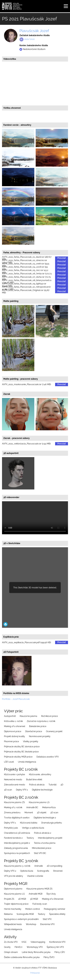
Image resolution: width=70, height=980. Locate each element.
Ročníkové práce (49, 716)
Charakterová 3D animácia (17, 833)
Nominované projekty (40, 736)
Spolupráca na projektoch (17, 853)
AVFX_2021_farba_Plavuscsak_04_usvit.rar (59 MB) (25, 268)
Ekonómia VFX (47, 924)
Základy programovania (16, 848)
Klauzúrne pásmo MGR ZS (39, 889)
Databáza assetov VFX (48, 757)
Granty (7, 947)
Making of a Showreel (53, 899)
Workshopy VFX (35, 947)
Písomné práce (11, 741)
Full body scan (40, 904)
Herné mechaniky (13, 909)
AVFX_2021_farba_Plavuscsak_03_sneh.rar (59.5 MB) (26, 265)
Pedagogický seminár (55, 909)
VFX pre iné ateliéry (14, 876)
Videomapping (38, 942)
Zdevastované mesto (15, 785)
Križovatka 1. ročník (13, 721)
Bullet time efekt (34, 780)
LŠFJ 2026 (9, 762)
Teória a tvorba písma (45, 843)
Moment (29, 813)
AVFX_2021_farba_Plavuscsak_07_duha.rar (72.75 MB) (26, 278)
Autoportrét (10, 716)
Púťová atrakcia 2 (43, 833)
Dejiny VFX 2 (10, 871)
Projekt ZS (9, 899)
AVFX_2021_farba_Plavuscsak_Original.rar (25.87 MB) (26, 292)
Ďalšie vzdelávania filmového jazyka (22, 957)
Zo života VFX (11, 942)
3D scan (8, 790)
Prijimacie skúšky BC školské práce (21, 752)
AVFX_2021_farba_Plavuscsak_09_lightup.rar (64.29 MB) (24, 285)
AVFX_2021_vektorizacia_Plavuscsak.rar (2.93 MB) (26, 444)
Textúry (30, 838)
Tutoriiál (52, 785)
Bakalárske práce (38, 726)
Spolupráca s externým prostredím (21, 919)
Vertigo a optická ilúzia (33, 828)
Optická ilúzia (27, 871)
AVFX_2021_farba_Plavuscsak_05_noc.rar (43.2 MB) (25, 272)
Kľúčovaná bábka (29, 823)
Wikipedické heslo (13, 924)
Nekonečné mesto (13, 780)
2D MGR (22, 899)
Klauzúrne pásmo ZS (14, 802)
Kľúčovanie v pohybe (14, 774)
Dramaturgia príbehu (52, 823)
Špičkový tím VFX (55, 947)
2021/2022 (29, 39)
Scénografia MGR (25, 914)
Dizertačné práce (34, 731)
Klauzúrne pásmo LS (39, 802)
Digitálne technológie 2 (45, 818)
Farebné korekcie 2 (13, 838)
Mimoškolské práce (42, 848)
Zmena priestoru (12, 813)
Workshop (31, 924)
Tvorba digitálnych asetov (17, 818)
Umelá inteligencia (27, 762)
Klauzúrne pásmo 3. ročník (17, 866)
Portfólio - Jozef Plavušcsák (16, 699)
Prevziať (62, 258)
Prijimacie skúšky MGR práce (18, 757)
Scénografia (43, 871)
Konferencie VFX (57, 942)
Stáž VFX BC (40, 853)
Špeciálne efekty (57, 914)
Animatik (39, 866)
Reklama (8, 914)
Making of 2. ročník (13, 807)
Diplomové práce (13, 731)
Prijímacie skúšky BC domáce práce (22, 747)
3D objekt (42, 813)
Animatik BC (32, 807)
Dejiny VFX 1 (22, 790)
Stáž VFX (47, 919)
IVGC (24, 942)
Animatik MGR (36, 894)
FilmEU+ (19, 947)
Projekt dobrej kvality (14, 736)
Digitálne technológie (42, 790)
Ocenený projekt (54, 731)
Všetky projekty (31, 741)
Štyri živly (51, 894)
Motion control (33, 909)
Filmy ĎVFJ (49, 957)
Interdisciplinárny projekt (50, 838)
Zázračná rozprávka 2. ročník (41, 721)
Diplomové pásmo (13, 889)
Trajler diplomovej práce (16, 904)
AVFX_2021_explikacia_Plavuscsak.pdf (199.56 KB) (26, 643)
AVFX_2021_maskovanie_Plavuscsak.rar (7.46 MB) (26, 384)
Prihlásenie (35, 973)
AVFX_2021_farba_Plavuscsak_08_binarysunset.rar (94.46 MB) (27, 281)
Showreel (58, 871)
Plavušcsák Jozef (34, 31)
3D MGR (34, 899)
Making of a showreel (15, 726)
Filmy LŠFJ (60, 952)
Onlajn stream (11, 952)
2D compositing (55, 866)
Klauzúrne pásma (28, 716)
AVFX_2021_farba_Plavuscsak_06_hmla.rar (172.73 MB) (27, 275)
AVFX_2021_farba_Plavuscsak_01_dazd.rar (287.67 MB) (27, 258)
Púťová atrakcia (37, 785)
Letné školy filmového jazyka (36, 952)
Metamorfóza (49, 807)
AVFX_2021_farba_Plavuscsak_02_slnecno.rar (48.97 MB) (25, 261)
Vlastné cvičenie (35, 876)
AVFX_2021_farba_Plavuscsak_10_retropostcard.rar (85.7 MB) (26, 288)
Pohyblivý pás (11, 828)
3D (62, 785)
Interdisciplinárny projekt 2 (17, 843)
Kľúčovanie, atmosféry (40, 774)
